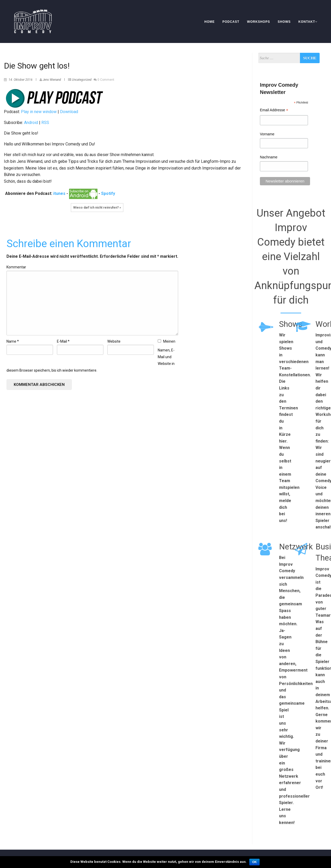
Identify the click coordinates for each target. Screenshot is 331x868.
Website (114, 341)
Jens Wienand (52, 80)
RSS (45, 123)
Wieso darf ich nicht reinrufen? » (97, 208)
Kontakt (308, 22)
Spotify (108, 194)
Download (69, 112)
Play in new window (39, 112)
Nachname (269, 157)
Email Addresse (274, 111)
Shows (284, 22)
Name (13, 341)
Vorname (267, 134)
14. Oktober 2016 (21, 80)
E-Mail (63, 341)
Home (209, 22)
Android (31, 123)
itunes (59, 194)
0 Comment (106, 80)
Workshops (258, 22)
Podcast (231, 22)
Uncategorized (82, 80)
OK (254, 862)
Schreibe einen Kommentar (69, 244)
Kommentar (16, 267)
